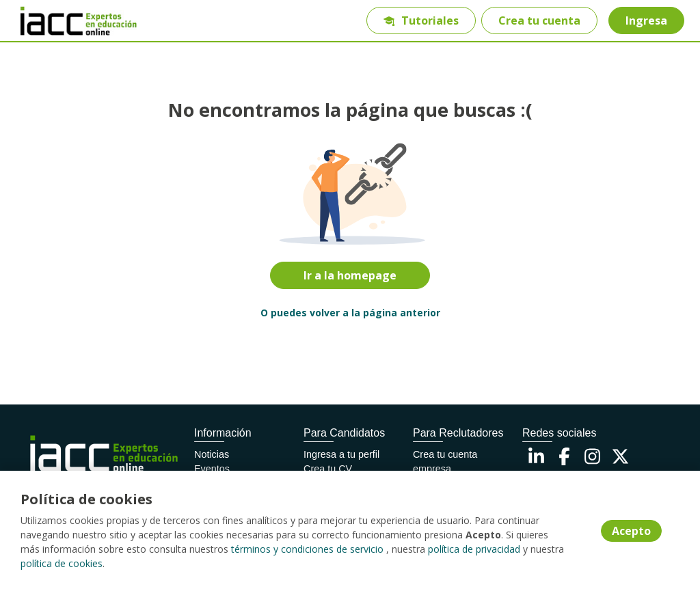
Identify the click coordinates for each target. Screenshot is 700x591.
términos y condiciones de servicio (307, 549)
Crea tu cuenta (539, 20)
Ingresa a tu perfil (341, 454)
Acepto (631, 531)
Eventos (212, 469)
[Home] (59, 21)
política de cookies (62, 563)
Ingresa (646, 20)
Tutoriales (421, 20)
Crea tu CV (328, 469)
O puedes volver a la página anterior (350, 313)
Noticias (212, 454)
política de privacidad (474, 549)
